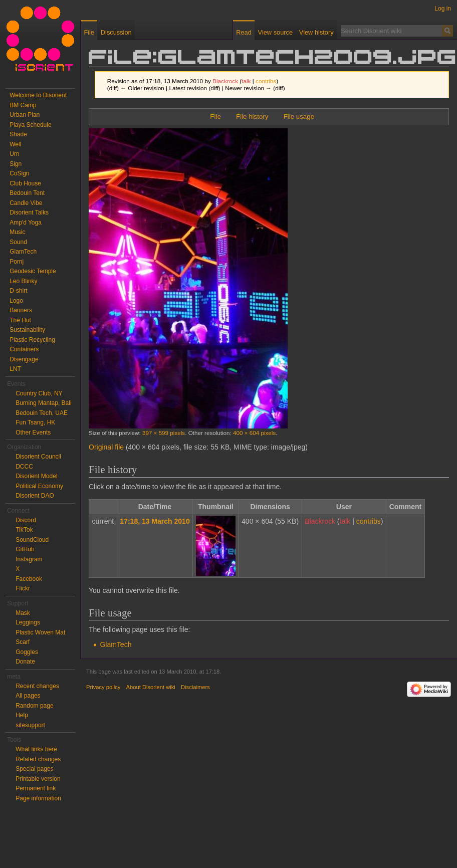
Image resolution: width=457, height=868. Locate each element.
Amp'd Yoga (26, 223)
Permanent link (36, 788)
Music (17, 232)
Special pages (34, 769)
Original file (106, 447)
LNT (15, 369)
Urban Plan (25, 115)
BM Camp (23, 105)
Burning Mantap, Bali (43, 403)
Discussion (116, 32)
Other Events (33, 432)
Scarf (23, 642)
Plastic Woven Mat (40, 632)
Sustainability (27, 330)
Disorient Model (36, 476)
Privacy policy (103, 687)
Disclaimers (195, 687)
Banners (21, 310)
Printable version (38, 779)
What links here (36, 749)
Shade (18, 134)
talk (246, 81)
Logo (16, 301)
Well (15, 144)
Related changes (38, 759)
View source (275, 32)
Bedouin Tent (27, 193)
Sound (18, 242)
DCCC (24, 467)
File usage (299, 117)
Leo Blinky (23, 281)
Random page (34, 706)
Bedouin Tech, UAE (42, 413)
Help (22, 715)
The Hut (20, 320)
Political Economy (39, 486)
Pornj (17, 262)
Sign (16, 164)
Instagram (29, 559)
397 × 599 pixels (164, 433)
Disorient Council (38, 457)
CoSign (19, 173)
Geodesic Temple (33, 271)
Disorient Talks (29, 212)
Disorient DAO (35, 496)
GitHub (25, 549)
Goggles (27, 652)
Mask (23, 613)
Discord (26, 520)
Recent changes (37, 686)
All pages (28, 696)
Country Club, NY (39, 393)
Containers (24, 349)
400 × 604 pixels (254, 433)
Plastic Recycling (32, 340)
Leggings (28, 622)
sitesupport (30, 725)
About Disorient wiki (151, 687)
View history (316, 32)
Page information (38, 798)
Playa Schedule (30, 125)
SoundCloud (32, 540)
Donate (25, 662)
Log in (443, 9)
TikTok (24, 530)
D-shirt (18, 291)
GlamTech (116, 644)
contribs (266, 81)
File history (252, 117)
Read (244, 32)
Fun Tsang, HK (35, 422)
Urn (14, 154)
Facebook (29, 579)
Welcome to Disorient (38, 95)
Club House (25, 183)
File (215, 117)
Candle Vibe (26, 203)
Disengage (24, 359)
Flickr (23, 588)
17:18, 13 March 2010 (155, 521)
